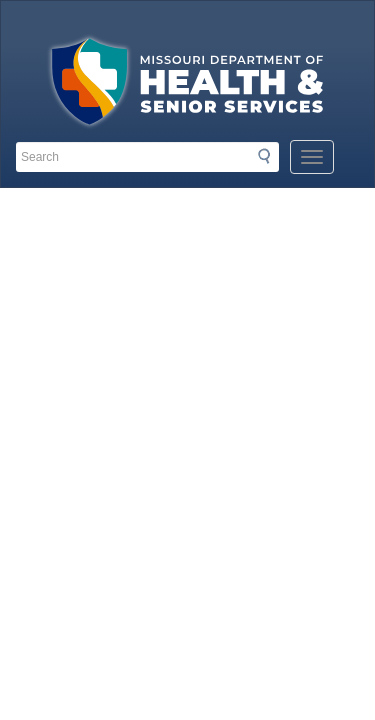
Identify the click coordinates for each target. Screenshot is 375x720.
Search (270, 156)
